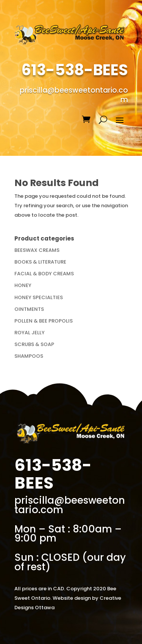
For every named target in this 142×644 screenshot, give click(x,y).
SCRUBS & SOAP (34, 344)
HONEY (23, 285)
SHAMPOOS (29, 356)
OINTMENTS (29, 309)
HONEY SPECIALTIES (39, 297)
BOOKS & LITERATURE (40, 262)
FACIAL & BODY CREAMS (44, 274)
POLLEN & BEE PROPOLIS (44, 321)
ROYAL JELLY (30, 333)
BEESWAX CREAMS (37, 250)
